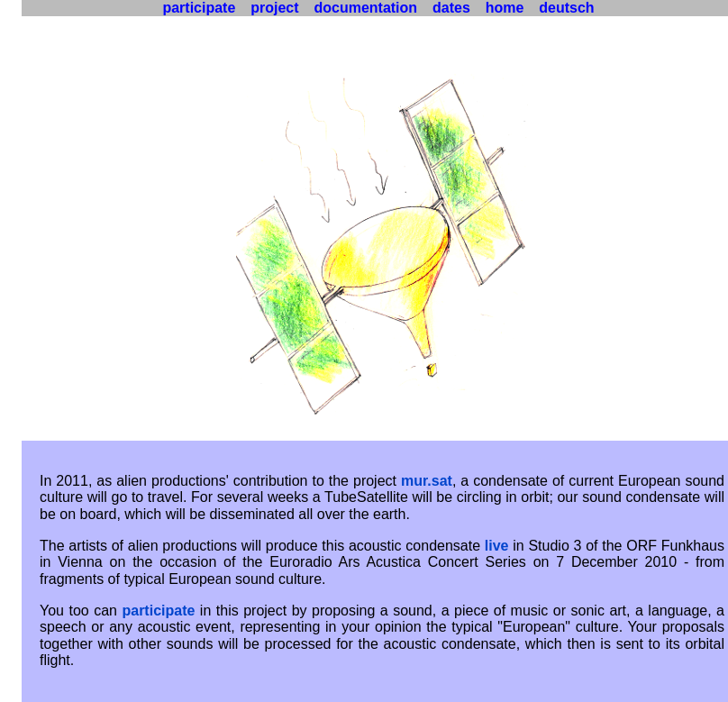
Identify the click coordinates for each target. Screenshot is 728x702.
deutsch (567, 8)
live (497, 546)
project (275, 8)
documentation (366, 8)
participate (158, 611)
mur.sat (427, 481)
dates (452, 8)
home (505, 8)
